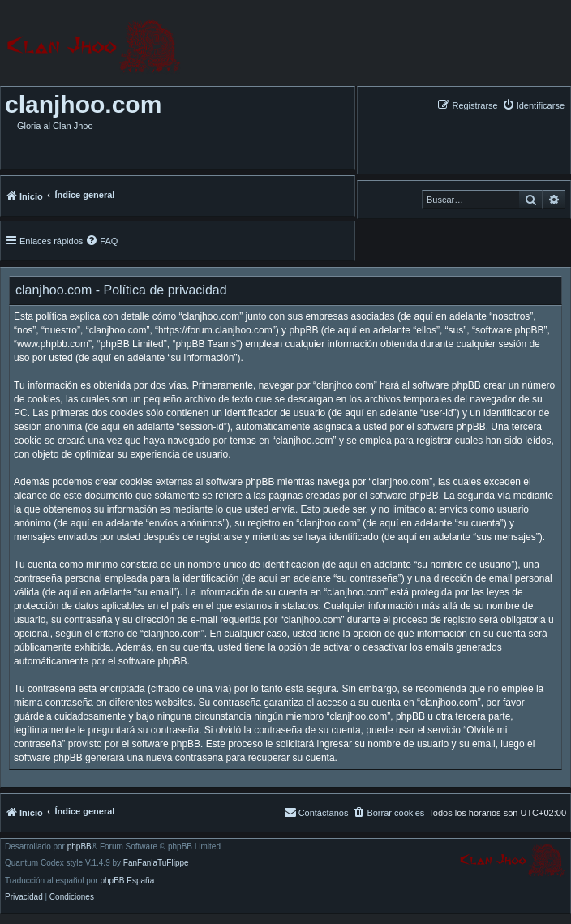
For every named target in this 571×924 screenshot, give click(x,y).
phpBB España (127, 881)
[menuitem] (533, 105)
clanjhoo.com (83, 104)
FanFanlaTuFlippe (156, 863)
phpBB (79, 847)
